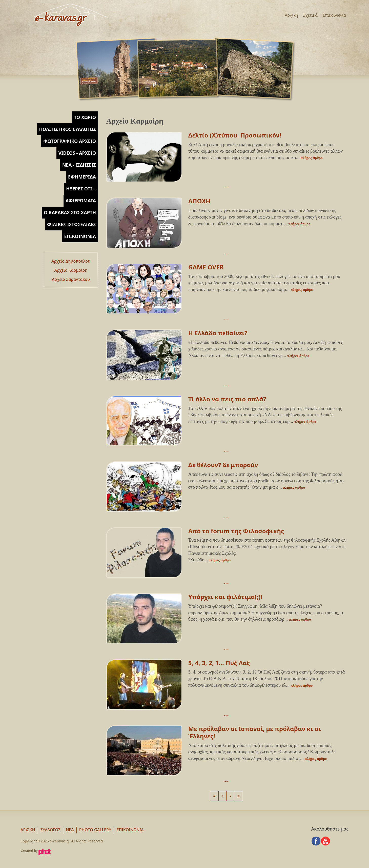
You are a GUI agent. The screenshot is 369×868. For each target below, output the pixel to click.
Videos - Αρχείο (77, 153)
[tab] (85, 117)
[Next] (230, 796)
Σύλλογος (50, 830)
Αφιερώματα (81, 201)
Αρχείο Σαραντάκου (71, 279)
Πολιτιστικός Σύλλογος (67, 129)
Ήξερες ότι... (81, 189)
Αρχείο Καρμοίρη (71, 270)
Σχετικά (311, 15)
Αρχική (291, 15)
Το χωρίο (85, 117)
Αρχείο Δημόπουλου (71, 261)
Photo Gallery (95, 830)
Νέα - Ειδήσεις (79, 165)
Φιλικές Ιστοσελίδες (71, 224)
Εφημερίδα (82, 177)
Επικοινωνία (334, 15)
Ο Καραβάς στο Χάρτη (70, 212)
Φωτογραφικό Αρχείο (70, 141)
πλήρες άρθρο (312, 158)
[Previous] (214, 796)
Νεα (70, 830)
